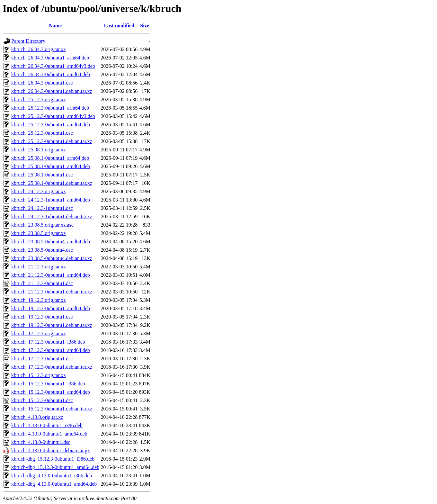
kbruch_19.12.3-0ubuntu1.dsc (42, 317)
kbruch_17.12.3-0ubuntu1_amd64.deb (51, 350)
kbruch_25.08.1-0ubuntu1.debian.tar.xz (52, 183)
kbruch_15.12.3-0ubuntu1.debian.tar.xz (52, 409)
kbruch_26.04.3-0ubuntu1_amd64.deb (51, 74)
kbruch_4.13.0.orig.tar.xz (37, 417)
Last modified (119, 26)
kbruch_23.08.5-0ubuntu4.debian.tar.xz (52, 258)
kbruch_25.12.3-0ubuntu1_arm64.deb (50, 108)
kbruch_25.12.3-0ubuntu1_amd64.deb (51, 125)
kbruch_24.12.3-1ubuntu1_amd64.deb (51, 200)
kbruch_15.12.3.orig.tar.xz (38, 375)
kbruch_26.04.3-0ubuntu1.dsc (42, 83)
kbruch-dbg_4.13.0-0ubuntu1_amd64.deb (54, 484)
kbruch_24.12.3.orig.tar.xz (38, 191)
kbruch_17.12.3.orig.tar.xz (38, 333)
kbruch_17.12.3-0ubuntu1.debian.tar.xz (52, 367)
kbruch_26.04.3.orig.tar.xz (38, 49)
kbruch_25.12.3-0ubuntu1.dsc (42, 133)
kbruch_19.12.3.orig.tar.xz (38, 300)
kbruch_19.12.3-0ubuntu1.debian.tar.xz (52, 325)
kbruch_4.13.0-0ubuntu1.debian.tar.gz (50, 450)
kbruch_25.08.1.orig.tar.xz (38, 150)
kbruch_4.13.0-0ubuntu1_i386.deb (47, 425)
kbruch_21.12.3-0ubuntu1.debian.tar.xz (52, 292)
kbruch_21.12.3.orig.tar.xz (38, 267)
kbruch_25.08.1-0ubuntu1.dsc (42, 175)
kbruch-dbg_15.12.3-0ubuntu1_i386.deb (53, 459)
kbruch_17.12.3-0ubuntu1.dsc (42, 359)
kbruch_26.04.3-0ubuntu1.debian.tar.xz (52, 91)
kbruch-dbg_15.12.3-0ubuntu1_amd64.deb (55, 467)
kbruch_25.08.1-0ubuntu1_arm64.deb (50, 158)
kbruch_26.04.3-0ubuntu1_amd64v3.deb (53, 66)
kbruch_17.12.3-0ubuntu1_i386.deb (48, 342)
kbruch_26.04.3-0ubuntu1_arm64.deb (50, 58)
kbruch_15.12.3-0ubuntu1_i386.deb (48, 384)
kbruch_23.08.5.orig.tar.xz (38, 233)
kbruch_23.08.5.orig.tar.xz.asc (42, 225)
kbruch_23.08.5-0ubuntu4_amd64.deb (51, 242)
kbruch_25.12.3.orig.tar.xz (38, 99)
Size (145, 26)
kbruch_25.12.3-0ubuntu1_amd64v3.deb (53, 116)
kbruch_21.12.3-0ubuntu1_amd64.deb (51, 275)
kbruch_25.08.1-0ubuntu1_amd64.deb (51, 166)
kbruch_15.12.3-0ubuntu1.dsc (42, 400)
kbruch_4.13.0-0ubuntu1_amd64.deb (49, 434)
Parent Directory (28, 41)
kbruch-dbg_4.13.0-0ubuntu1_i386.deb (52, 476)
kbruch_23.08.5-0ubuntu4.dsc (42, 250)
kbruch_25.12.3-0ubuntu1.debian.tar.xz (52, 141)
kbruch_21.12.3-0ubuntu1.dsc (42, 283)
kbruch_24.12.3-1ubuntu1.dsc (42, 208)
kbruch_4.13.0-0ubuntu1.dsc (41, 442)
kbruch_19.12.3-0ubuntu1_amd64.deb (51, 308)
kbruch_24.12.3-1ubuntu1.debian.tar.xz (52, 216)
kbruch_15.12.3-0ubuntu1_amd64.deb (51, 392)
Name (55, 26)
